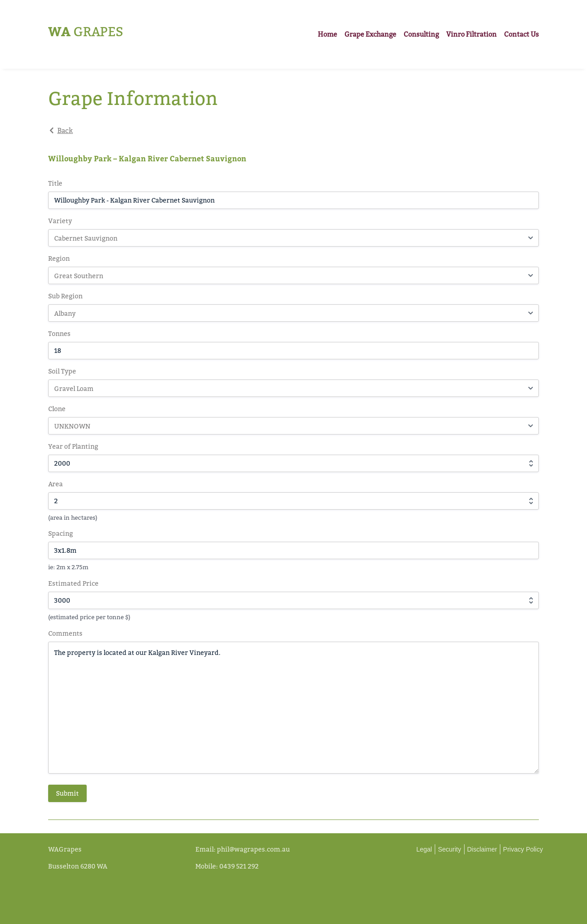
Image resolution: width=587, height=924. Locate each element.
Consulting (421, 34)
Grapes (86, 31)
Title (55, 183)
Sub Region (65, 296)
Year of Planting (73, 446)
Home (327, 34)
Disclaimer (482, 849)
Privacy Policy (523, 849)
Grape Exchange (370, 34)
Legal (424, 849)
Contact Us (521, 34)
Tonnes (59, 333)
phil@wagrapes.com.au (253, 849)
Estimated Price (73, 583)
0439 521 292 (239, 866)
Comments (65, 633)
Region (59, 258)
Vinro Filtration (471, 34)
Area (55, 484)
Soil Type (62, 371)
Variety (60, 221)
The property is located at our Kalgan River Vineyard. (293, 708)
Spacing (61, 533)
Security (450, 849)
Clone (57, 409)
